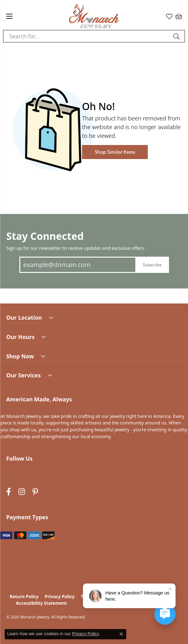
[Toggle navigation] (9, 16)
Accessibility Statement (41, 603)
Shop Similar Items (115, 152)
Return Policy (24, 596)
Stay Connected (45, 236)
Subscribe (152, 265)
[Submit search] (177, 36)
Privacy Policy (60, 596)
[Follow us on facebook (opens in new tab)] (9, 492)
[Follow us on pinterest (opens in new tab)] (35, 492)
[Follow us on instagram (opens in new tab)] (22, 492)
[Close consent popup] (121, 634)
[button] (169, 16)
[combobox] (87, 36)
